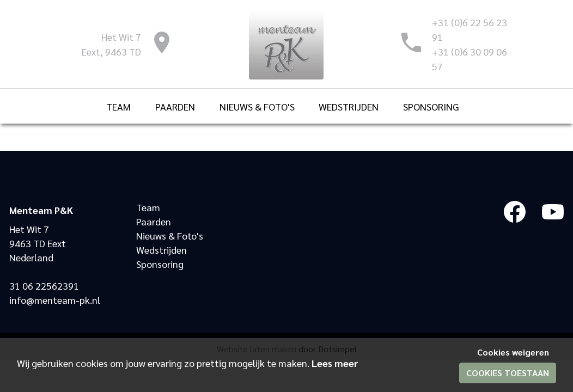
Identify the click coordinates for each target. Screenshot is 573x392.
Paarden (154, 221)
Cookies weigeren (513, 352)
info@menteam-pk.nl (55, 300)
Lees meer (335, 363)
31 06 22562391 (44, 286)
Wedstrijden (161, 250)
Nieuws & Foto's (170, 235)
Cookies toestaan (508, 373)
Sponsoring (160, 264)
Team (148, 207)
